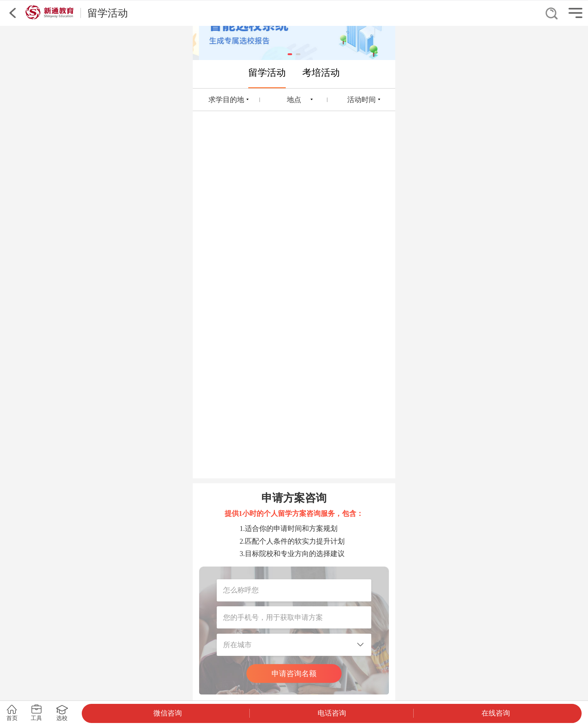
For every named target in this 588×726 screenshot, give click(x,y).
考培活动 (321, 72)
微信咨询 (168, 713)
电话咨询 (332, 713)
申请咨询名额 (294, 673)
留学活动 (267, 72)
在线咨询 (496, 713)
